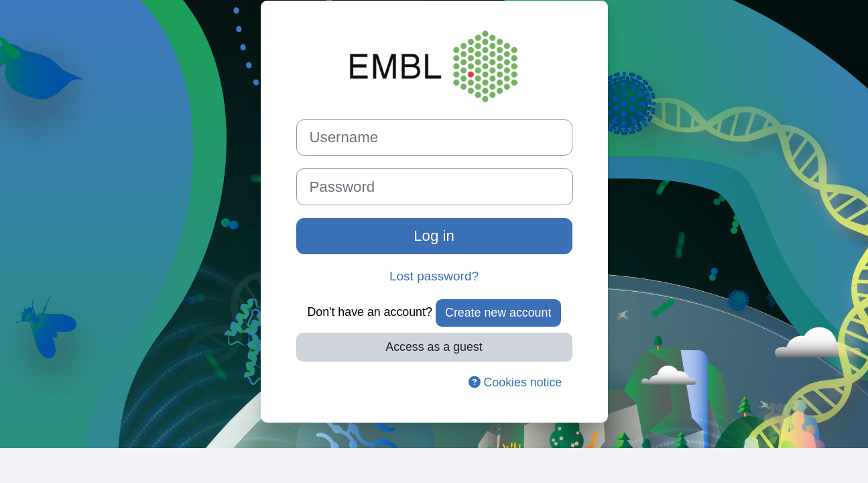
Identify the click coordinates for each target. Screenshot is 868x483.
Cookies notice (515, 382)
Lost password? (434, 276)
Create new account (498, 313)
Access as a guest (434, 347)
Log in (434, 236)
